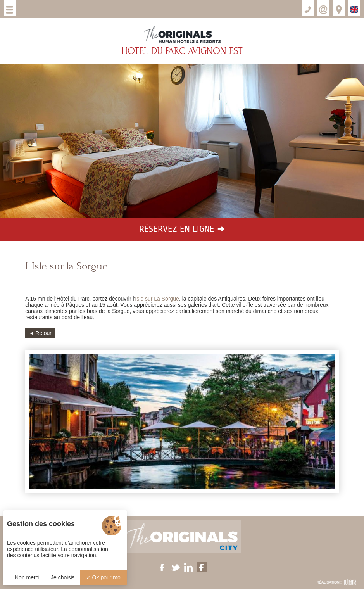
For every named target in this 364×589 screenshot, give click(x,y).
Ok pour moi (104, 577)
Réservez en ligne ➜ (182, 229)
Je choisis (63, 577)
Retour (43, 333)
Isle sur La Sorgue (157, 299)
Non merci (24, 577)
